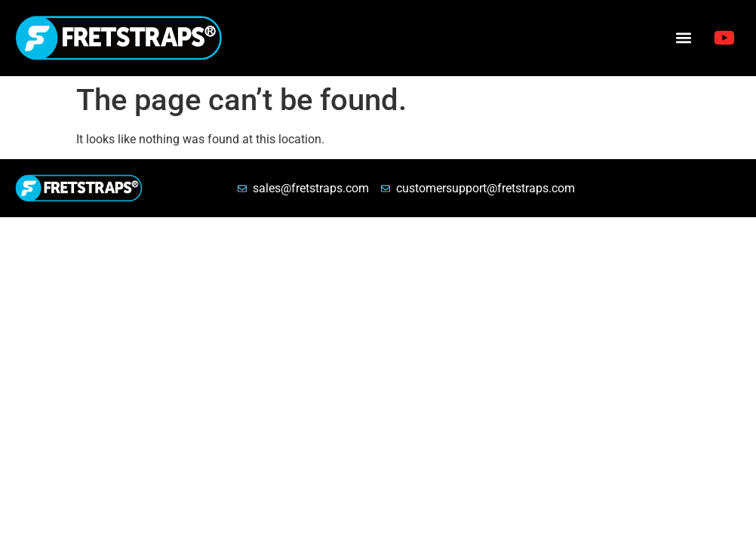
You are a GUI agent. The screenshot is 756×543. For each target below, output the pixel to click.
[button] (683, 38)
